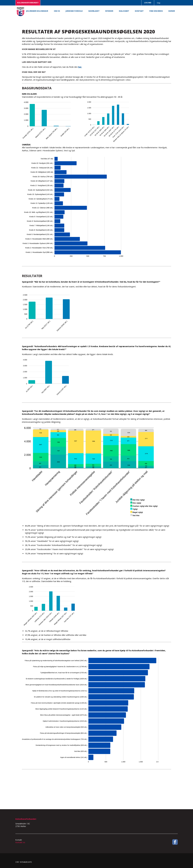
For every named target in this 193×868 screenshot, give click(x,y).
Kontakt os (20, 842)
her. (80, 67)
